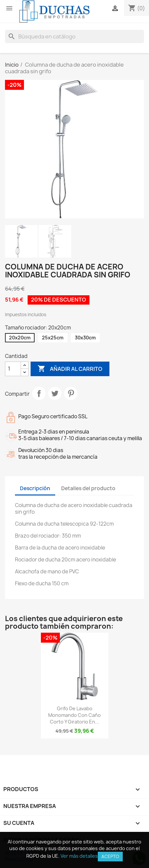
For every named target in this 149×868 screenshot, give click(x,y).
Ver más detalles (79, 856)
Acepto (110, 856)
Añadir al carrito (70, 369)
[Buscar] (74, 36)
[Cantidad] (13, 369)
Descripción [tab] (35, 488)
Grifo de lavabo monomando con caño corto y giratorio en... (74, 715)
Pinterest (71, 393)
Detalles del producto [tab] (88, 488)
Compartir (39, 393)
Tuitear (55, 393)
